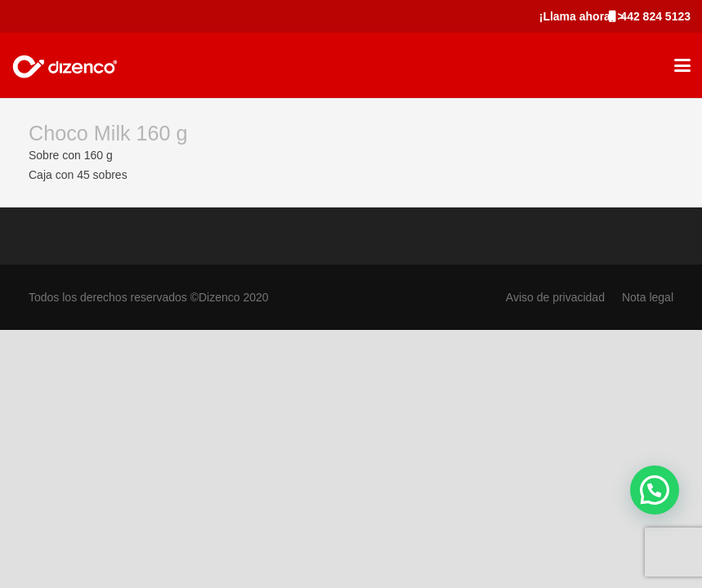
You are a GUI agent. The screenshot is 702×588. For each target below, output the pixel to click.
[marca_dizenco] (65, 66)
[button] (682, 65)
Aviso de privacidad (555, 297)
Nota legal (648, 297)
